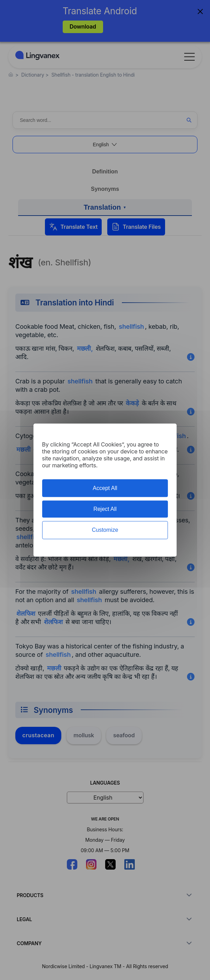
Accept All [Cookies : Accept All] (105, 488)
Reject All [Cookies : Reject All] (105, 509)
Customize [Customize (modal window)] (105, 530)
